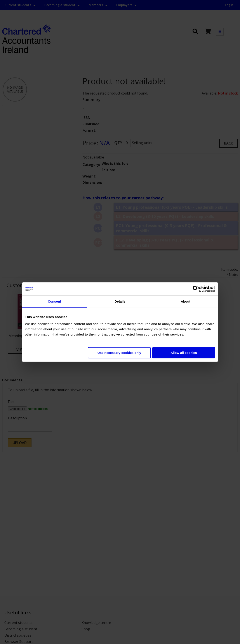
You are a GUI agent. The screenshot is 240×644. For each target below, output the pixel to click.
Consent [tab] (55, 301)
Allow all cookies (184, 353)
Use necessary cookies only (119, 353)
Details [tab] (120, 301)
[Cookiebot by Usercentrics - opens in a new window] (196, 289)
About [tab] (186, 301)
